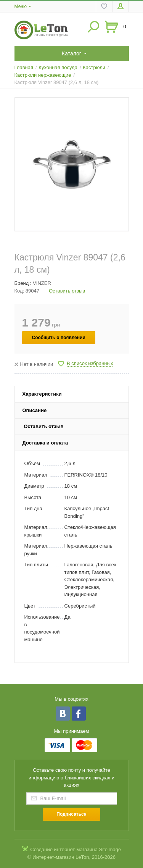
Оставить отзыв (67, 291)
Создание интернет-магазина (64, 849)
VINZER (42, 283)
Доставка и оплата (45, 443)
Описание (35, 410)
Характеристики (42, 394)
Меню (21, 6)
